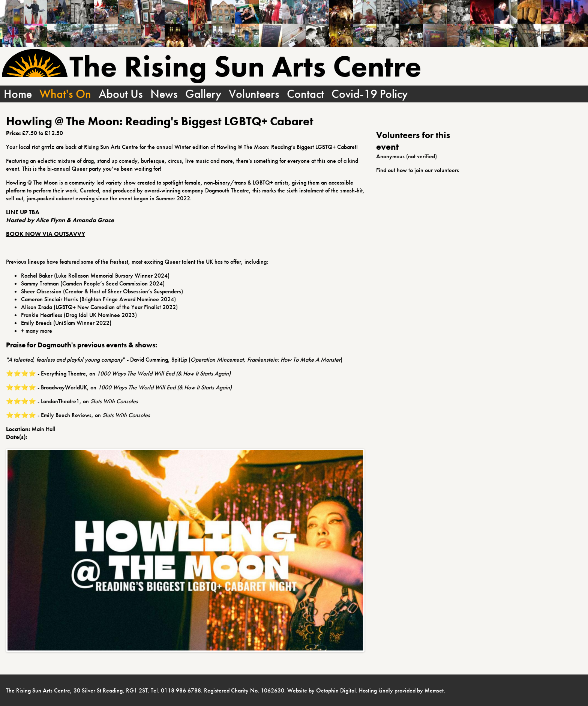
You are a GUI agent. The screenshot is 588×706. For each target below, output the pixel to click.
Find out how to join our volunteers (418, 170)
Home (18, 94)
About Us (121, 94)
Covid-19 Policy (370, 94)
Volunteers (254, 94)
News (164, 94)
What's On (65, 94)
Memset (434, 690)
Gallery (203, 94)
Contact (305, 94)
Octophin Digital (336, 690)
